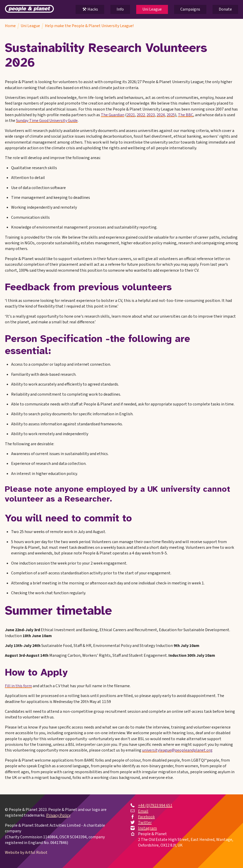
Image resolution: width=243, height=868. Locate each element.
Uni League (152, 9)
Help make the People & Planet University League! (89, 26)
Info (120, 9)
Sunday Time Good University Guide (47, 121)
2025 (171, 115)
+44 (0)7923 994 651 (155, 806)
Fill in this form (18, 686)
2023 (151, 115)
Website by (26, 853)
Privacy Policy (58, 815)
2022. (141, 115)
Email (143, 811)
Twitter (145, 823)
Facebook (146, 817)
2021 (131, 115)
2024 (161, 115)
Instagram (147, 828)
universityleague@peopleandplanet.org (177, 750)
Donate (225, 9)
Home (10, 26)
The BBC (186, 115)
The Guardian (113, 115)
